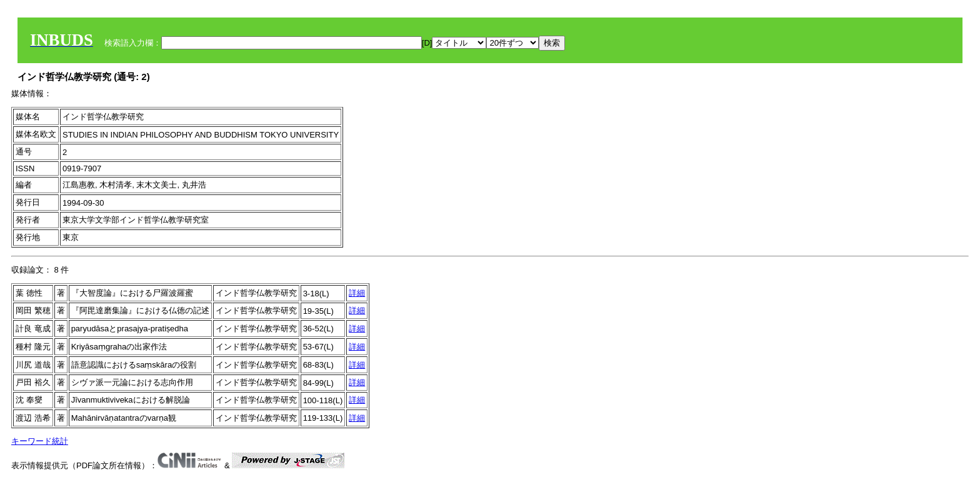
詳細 (357, 293)
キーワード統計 (40, 441)
